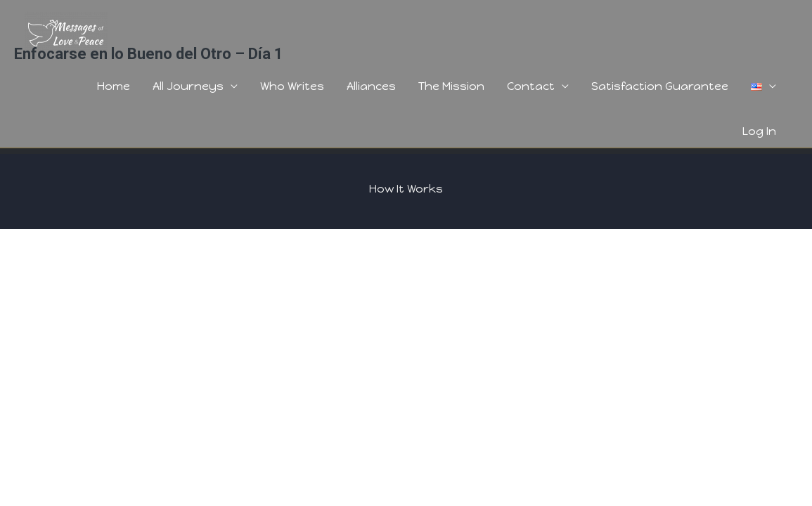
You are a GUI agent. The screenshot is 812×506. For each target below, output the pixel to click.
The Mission (451, 86)
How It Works (406, 189)
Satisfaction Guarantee (660, 86)
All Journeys (188, 86)
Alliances (371, 86)
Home (114, 86)
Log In (759, 131)
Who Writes (292, 86)
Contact (531, 86)
